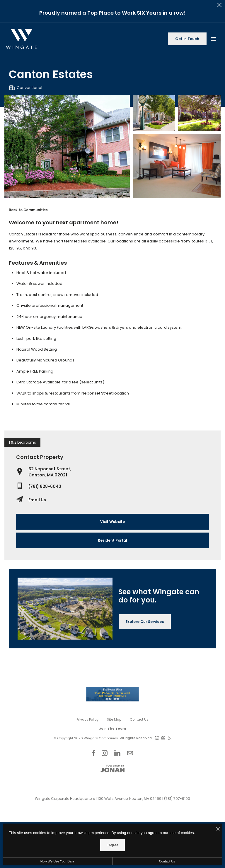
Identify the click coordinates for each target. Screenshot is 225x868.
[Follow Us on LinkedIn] (117, 753)
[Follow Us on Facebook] (93, 753)
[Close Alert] (219, 6)
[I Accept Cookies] (218, 829)
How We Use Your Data (57, 861)
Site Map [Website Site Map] (114, 719)
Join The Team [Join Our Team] (112, 728)
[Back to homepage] (21, 39)
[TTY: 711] (157, 738)
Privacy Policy (87, 719)
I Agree (112, 845)
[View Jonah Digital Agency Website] (112, 769)
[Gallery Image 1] (154, 113)
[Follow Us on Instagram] (105, 753)
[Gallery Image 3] (177, 166)
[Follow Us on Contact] (130, 753)
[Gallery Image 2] (199, 113)
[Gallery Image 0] (67, 147)
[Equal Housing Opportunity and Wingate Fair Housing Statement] (163, 738)
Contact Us (139, 719)
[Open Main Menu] (213, 38)
